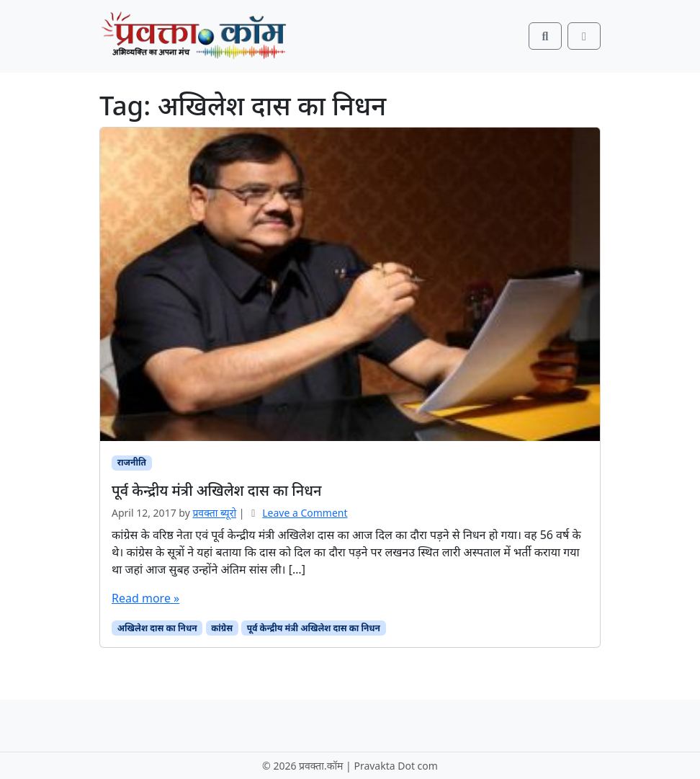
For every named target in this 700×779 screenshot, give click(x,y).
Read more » (145, 598)
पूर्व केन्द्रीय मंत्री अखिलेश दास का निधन (314, 628)
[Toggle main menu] (584, 36)
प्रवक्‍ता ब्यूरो (214, 513)
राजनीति (132, 462)
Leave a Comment (305, 513)
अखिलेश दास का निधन (157, 628)
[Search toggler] (545, 36)
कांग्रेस (222, 628)
